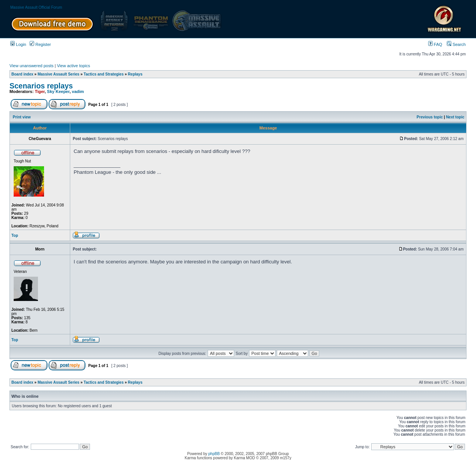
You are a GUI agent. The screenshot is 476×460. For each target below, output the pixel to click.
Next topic (455, 117)
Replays (135, 74)
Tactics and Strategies (103, 74)
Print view (22, 117)
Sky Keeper (58, 91)
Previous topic (430, 117)
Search (456, 44)
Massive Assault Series (58, 74)
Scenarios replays (41, 86)
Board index (22, 74)
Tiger (40, 91)
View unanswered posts (32, 66)
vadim (78, 91)
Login (18, 44)
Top (15, 236)
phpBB (214, 454)
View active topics (73, 66)
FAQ (435, 44)
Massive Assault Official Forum (36, 7)
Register (40, 44)
